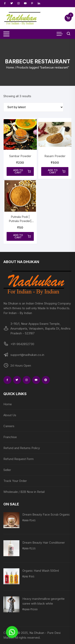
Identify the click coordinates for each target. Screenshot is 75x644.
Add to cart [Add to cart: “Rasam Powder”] (57, 171)
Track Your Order (15, 481)
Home (10, 67)
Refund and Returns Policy (22, 448)
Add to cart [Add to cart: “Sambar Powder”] (22, 171)
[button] (12, 632)
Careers (9, 426)
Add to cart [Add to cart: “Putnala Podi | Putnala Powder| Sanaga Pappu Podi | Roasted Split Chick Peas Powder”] (22, 236)
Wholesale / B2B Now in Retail (24, 492)
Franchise (10, 437)
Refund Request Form (18, 459)
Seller (7, 470)
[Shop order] (33, 107)
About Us (10, 415)
